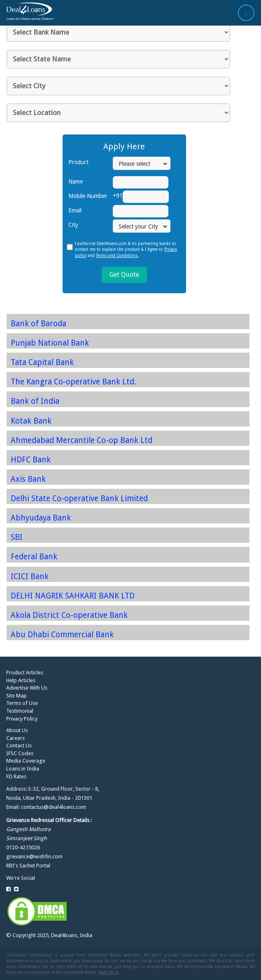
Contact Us (19, 746)
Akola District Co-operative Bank (69, 615)
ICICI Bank (30, 576)
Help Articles (21, 680)
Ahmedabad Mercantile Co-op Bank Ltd (82, 440)
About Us (17, 730)
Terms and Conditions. (117, 256)
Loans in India (23, 769)
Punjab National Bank (50, 343)
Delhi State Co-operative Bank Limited (79, 498)
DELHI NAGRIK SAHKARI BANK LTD (73, 596)
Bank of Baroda (38, 324)
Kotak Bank (31, 421)
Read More (108, 972)
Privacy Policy (22, 719)
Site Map (16, 696)
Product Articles (25, 673)
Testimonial (20, 711)
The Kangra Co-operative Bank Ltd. (73, 382)
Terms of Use (22, 703)
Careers (15, 738)
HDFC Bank (31, 460)
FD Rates (16, 776)
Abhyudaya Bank (41, 518)
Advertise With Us (27, 688)
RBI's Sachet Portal (28, 866)
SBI (17, 537)
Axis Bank (28, 479)
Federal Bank (34, 557)
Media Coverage (26, 761)
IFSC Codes (20, 753)
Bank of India (35, 401)
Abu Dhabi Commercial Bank (62, 635)
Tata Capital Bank (42, 362)
